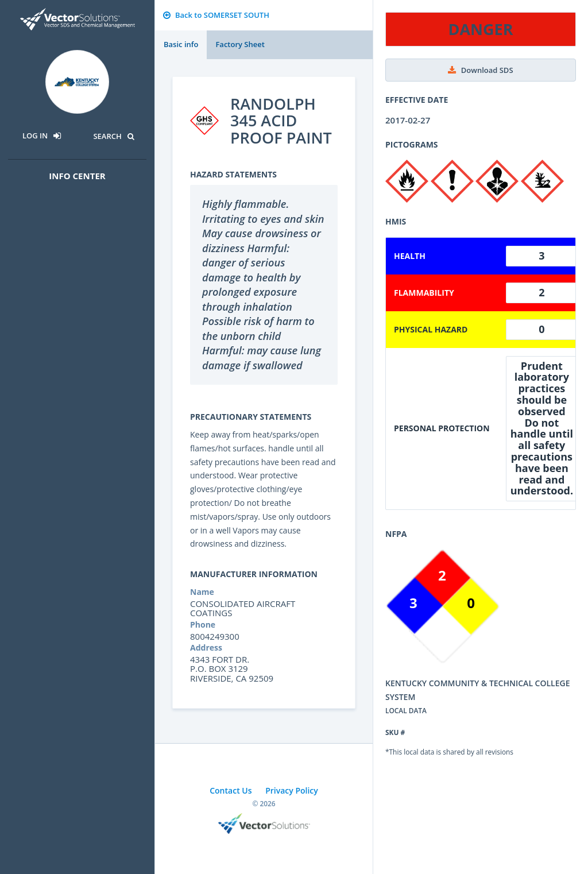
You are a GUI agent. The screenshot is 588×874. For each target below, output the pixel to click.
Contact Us (231, 790)
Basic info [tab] (181, 44)
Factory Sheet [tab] (240, 44)
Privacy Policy (292, 790)
